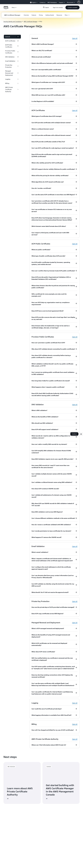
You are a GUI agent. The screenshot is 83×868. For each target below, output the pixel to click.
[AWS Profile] (79, 2)
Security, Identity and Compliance (13, 21)
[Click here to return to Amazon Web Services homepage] (6, 8)
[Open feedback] (81, 434)
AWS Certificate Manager (30, 21)
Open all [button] (75, 38)
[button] (72, 7)
